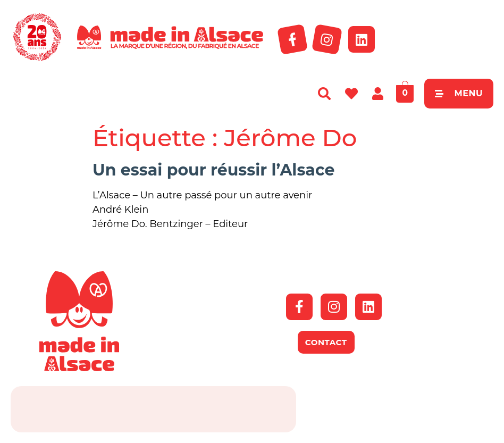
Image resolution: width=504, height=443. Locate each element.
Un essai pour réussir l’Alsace (213, 170)
